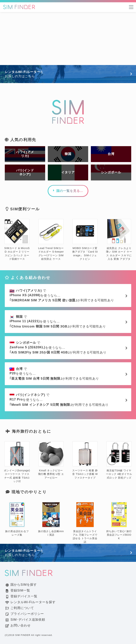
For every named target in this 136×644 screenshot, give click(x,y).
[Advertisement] (68, 39)
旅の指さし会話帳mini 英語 (51, 519)
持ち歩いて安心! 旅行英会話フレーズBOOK (119, 521)
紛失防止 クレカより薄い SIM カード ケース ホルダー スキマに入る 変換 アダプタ (119, 240)
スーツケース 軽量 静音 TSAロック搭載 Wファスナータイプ (85, 460)
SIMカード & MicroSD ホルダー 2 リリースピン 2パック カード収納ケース (17, 240)
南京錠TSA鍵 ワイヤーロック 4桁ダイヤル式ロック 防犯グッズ (119, 460)
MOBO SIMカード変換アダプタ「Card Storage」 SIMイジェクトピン (85, 240)
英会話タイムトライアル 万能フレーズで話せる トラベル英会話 (85, 523)
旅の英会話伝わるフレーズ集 (17, 519)
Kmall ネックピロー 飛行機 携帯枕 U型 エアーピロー (51, 460)
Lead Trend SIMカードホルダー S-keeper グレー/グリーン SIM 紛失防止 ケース (51, 240)
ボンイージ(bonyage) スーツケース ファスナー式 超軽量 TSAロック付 (17, 462)
